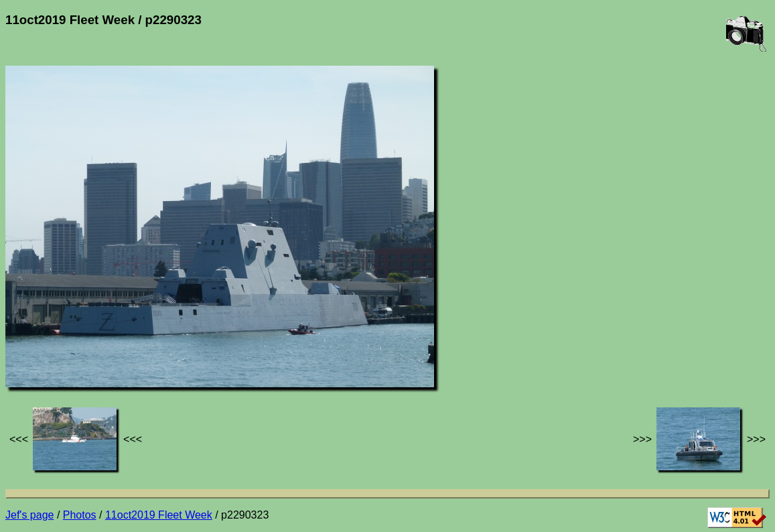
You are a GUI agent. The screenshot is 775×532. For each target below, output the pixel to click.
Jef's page (29, 515)
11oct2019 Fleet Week (159, 515)
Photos (80, 515)
